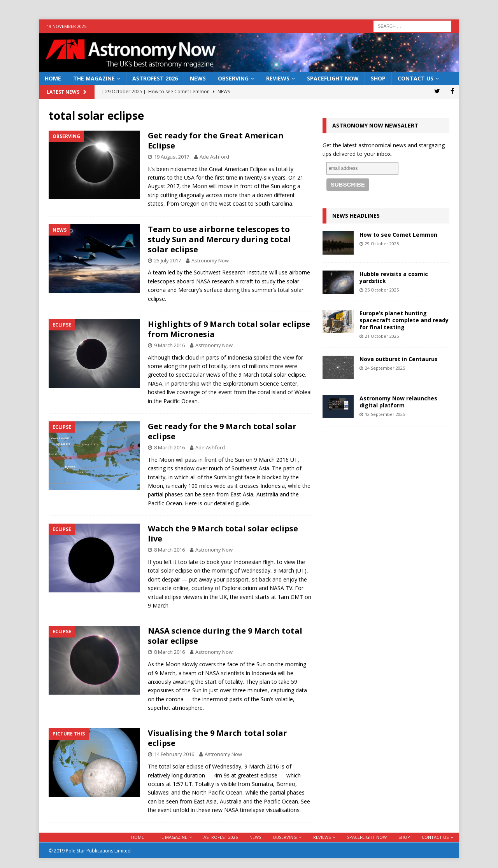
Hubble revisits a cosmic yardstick (394, 277)
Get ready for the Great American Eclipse (216, 141)
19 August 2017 (172, 157)
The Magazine (94, 78)
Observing (233, 78)
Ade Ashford (214, 157)
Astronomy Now (210, 260)
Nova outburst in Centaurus (399, 359)
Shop (378, 78)
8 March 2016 (169, 447)
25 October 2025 (382, 290)
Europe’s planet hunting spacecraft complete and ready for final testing (404, 320)
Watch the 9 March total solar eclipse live (223, 534)
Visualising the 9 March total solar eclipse (217, 738)
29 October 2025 (382, 244)
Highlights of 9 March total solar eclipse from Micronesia (229, 329)
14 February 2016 (174, 754)
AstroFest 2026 (155, 78)
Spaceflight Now (333, 78)
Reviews (278, 78)
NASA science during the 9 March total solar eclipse (225, 636)
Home (53, 78)
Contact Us (416, 78)
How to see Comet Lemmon (398, 235)
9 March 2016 (169, 345)
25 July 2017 (167, 260)
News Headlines (356, 216)
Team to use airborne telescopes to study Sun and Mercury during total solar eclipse (219, 239)
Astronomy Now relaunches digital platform (398, 402)
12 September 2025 (385, 414)
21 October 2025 (382, 336)
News (198, 78)
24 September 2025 (385, 368)
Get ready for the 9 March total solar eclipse (222, 431)
